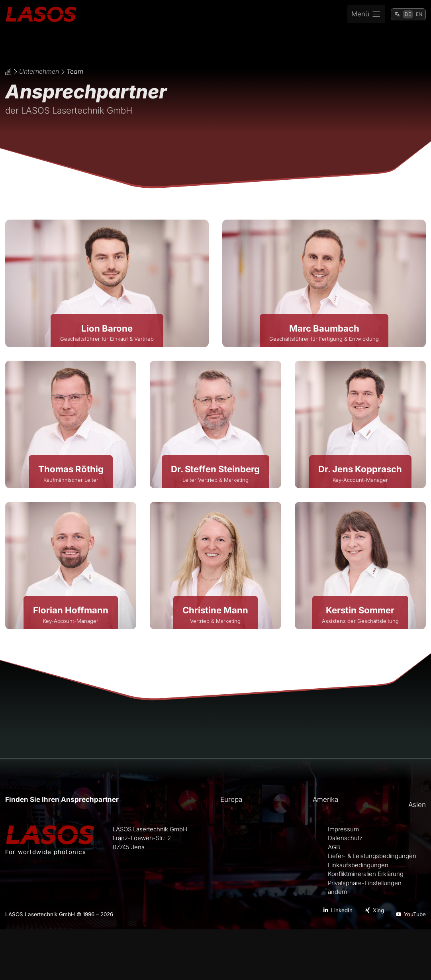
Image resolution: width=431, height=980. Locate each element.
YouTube (415, 914)
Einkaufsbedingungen (358, 865)
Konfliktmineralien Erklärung (366, 874)
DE (408, 14)
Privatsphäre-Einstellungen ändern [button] (365, 888)
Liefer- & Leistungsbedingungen (372, 856)
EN (419, 14)
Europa (231, 799)
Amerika (325, 799)
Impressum (343, 829)
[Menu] (366, 14)
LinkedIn (342, 910)
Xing (378, 910)
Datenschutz (345, 838)
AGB (334, 847)
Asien (417, 805)
